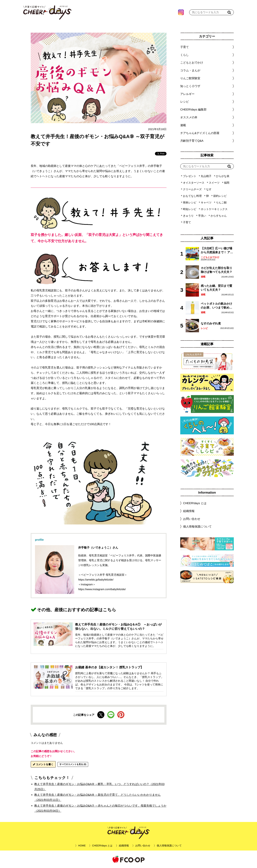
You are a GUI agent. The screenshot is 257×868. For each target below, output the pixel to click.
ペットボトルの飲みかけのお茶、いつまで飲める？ (216, 306)
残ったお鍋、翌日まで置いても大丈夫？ (216, 288)
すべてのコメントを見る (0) (73, 764)
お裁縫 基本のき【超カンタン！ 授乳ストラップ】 (109, 667)
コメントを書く (43, 764)
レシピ (204, 328)
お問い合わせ (192, 519)
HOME (82, 846)
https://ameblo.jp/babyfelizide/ (96, 580)
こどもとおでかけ (210, 257)
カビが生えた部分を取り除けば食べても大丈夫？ (216, 270)
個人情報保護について (197, 527)
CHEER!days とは (195, 503)
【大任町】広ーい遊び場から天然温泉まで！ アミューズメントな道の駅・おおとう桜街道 (217, 251)
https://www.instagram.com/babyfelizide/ (102, 589)
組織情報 (189, 511)
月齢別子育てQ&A (192, 141)
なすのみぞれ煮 (211, 323)
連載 (183, 125)
